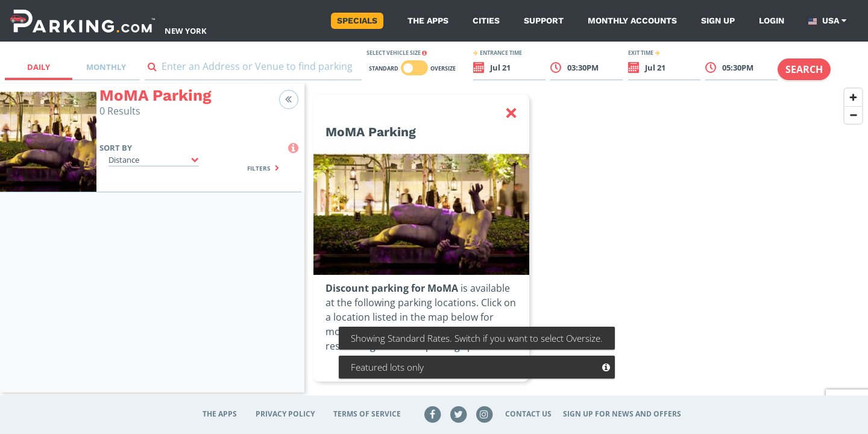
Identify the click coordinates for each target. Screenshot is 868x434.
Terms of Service (367, 414)
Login (772, 20)
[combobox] (253, 69)
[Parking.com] (83, 21)
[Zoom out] (853, 115)
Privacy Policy (285, 414)
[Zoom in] (853, 97)
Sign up (718, 20)
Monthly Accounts (632, 20)
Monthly (106, 67)
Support (544, 20)
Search (804, 69)
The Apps (428, 20)
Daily (39, 67)
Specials (357, 20)
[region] (586, 245)
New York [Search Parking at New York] (186, 31)
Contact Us (528, 414)
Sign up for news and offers (622, 414)
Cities (486, 20)
